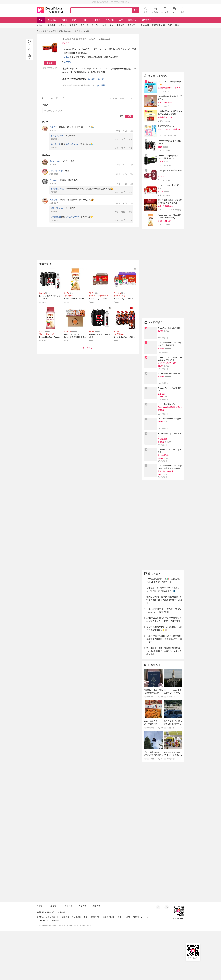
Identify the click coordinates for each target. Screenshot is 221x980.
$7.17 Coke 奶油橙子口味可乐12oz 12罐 (74, 31)
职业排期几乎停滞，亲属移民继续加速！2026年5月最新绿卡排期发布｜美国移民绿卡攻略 (164, 651)
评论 (129, 116)
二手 (121, 20)
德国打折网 (95, 967)
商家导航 (110, 20)
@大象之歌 (56, 144)
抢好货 (64, 20)
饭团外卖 (132, 20)
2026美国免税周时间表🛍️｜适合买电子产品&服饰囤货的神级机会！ (164, 580)
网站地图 (40, 962)
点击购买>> (69, 62)
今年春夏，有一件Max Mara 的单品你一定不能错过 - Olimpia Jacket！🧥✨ (164, 589)
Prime (67, 57)
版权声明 (96, 955)
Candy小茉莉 (55, 161)
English (131, 98)
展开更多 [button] (88, 348)
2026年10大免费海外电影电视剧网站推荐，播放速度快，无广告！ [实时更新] (164, 619)
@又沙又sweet (57, 136)
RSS (167, 957)
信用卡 (75, 20)
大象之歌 (53, 127)
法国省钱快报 (82, 967)
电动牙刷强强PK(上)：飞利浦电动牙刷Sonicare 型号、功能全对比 (164, 610)
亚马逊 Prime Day (141, 967)
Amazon (114, 98)
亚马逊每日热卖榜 (96, 79)
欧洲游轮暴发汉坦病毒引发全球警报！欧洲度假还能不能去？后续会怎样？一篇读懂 (164, 600)
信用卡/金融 (144, 25)
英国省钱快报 (67, 967)
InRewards (44, 970)
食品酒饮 (53, 31)
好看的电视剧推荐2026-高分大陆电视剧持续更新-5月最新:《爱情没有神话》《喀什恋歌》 (164, 639)
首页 (41, 20)
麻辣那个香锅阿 (56, 171)
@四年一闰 (72, 85)
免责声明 (82, 955)
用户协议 (51, 962)
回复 (132, 131)
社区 (85, 20)
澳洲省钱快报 (108, 967)
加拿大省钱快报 (52, 967)
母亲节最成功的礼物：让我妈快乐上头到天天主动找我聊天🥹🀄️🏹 (164, 629)
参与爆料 (101, 85)
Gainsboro (54, 180)
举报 (118, 131)
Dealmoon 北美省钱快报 (50, 10)
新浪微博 (158, 957)
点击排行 (52, 20)
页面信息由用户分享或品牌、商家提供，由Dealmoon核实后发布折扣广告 (64, 975)
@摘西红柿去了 (58, 189)
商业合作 (68, 955)
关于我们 (40, 955)
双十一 (120, 967)
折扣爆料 (96, 20)
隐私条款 (61, 962)
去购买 (50, 63)
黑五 (128, 967)
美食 (45, 31)
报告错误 (122, 98)
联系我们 (54, 955)
